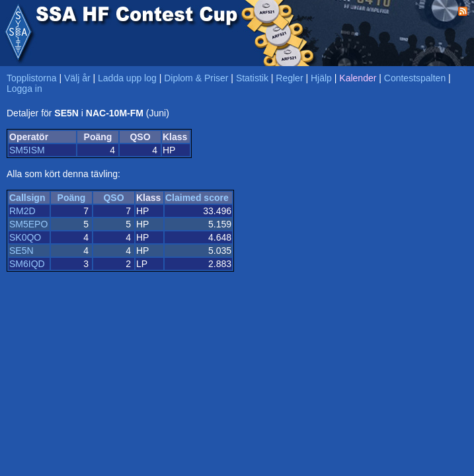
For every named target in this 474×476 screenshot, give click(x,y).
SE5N (21, 251)
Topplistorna (32, 78)
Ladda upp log (127, 78)
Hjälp (321, 78)
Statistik (252, 78)
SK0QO (25, 237)
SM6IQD (27, 264)
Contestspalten (415, 78)
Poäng (72, 198)
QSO (113, 198)
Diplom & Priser (196, 78)
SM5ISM (27, 150)
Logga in (24, 89)
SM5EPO (28, 224)
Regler (289, 78)
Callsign (27, 198)
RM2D (22, 211)
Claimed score (197, 198)
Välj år (77, 78)
